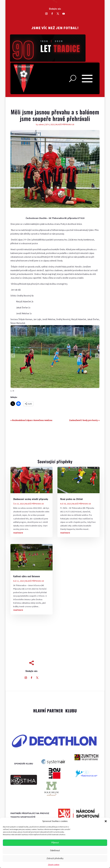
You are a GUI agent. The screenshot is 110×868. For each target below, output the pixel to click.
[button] (106, 821)
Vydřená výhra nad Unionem (27, 576)
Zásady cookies (54, 864)
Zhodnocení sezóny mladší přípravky (31, 499)
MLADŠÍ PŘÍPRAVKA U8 (65, 124)
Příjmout (55, 843)
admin (41, 124)
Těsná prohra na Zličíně (71, 499)
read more (18, 533)
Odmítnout (55, 850)
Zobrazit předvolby (55, 858)
